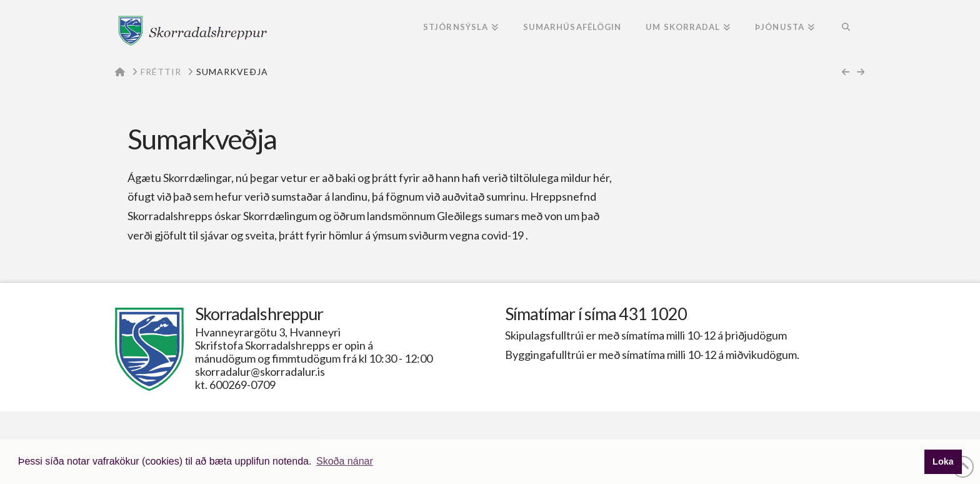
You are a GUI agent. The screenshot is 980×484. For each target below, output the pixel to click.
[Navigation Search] (846, 28)
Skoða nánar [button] (345, 461)
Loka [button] (943, 461)
